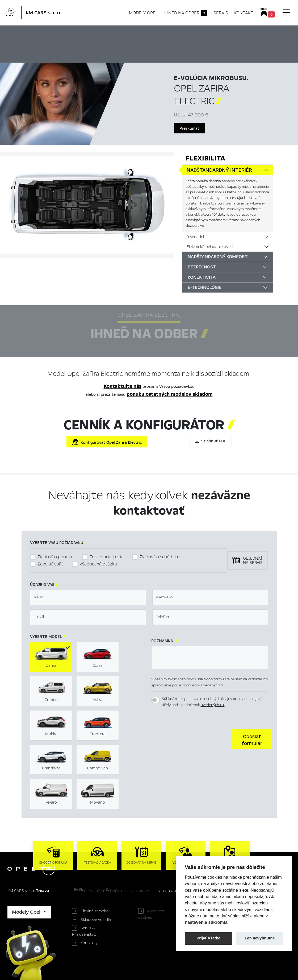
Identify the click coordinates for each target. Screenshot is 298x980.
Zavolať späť (51, 564)
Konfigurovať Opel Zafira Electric (107, 442)
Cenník (252, 34)
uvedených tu (213, 685)
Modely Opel (143, 13)
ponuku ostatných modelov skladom (170, 394)
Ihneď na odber (186, 13)
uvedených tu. (213, 705)
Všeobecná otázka (98, 564)
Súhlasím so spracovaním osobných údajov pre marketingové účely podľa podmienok (212, 702)
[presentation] (192, 738)
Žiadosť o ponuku (56, 557)
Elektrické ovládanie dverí (210, 247)
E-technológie (205, 287)
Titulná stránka (95, 911)
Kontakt (244, 13)
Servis (221, 13)
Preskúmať (189, 128)
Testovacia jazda (107, 557)
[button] (252, 739)
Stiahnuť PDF (210, 441)
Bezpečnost (202, 267)
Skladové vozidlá (96, 920)
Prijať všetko (208, 938)
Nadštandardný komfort (218, 257)
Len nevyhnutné (260, 938)
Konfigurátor (216, 34)
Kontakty (89, 943)
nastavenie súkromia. (207, 922)
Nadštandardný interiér (219, 170)
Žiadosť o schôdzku (160, 557)
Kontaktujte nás (123, 386)
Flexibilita (205, 158)
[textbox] (88, 598)
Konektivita (202, 277)
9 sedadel (195, 237)
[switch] (156, 700)
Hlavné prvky (117, 34)
